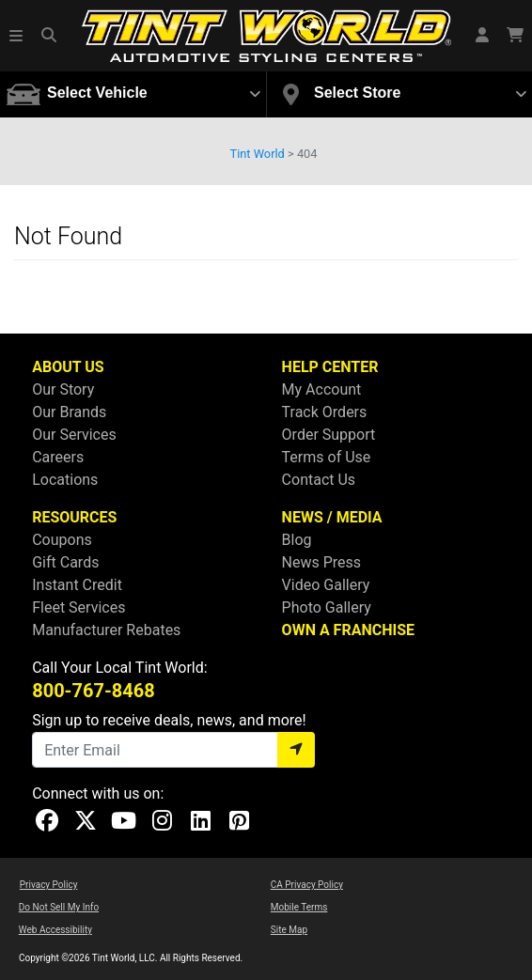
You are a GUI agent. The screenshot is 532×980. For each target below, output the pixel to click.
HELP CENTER (330, 367)
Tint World (258, 154)
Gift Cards (65, 562)
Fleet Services (78, 607)
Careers (58, 457)
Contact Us (319, 480)
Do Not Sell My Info (59, 907)
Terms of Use (327, 457)
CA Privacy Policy (307, 885)
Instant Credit (77, 585)
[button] (17, 36)
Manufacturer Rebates (106, 630)
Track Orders (325, 412)
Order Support (329, 435)
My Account (322, 389)
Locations (65, 480)
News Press (322, 562)
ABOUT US (68, 367)
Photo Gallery (327, 607)
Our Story (63, 389)
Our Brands (69, 412)
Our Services (74, 435)
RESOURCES (74, 517)
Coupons (62, 540)
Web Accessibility (55, 930)
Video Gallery (326, 585)
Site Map (289, 930)
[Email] (155, 750)
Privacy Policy (49, 885)
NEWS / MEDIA (332, 517)
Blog (297, 540)
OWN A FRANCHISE (348, 630)
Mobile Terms (299, 907)
